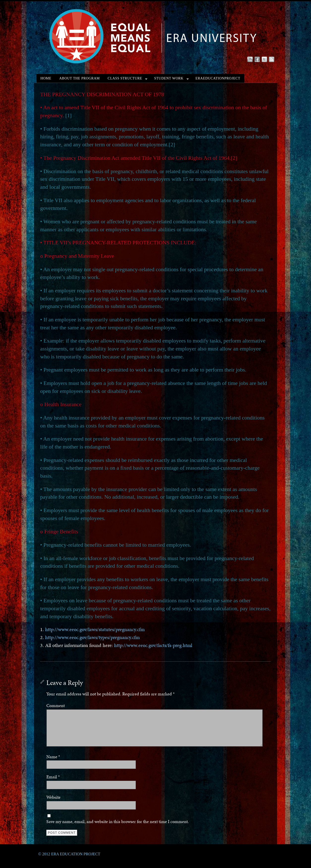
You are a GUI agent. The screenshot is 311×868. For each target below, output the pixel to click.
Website (53, 797)
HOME (46, 78)
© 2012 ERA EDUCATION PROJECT (69, 854)
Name (53, 757)
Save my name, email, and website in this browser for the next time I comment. (118, 821)
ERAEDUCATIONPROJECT (218, 78)
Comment (56, 705)
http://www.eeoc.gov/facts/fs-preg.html (153, 645)
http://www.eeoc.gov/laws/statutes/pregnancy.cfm (95, 629)
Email (53, 777)
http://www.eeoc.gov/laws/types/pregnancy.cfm (92, 637)
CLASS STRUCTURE (127, 79)
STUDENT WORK (171, 79)
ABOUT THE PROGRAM (79, 78)
